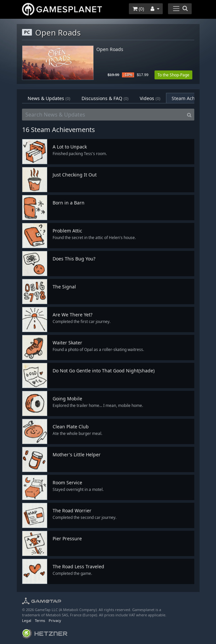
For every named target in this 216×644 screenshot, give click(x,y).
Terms (40, 620)
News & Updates (49, 98)
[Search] (189, 115)
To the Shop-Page (173, 75)
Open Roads (110, 50)
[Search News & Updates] (103, 115)
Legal (27, 620)
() (138, 9)
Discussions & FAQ (105, 98)
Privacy (55, 620)
